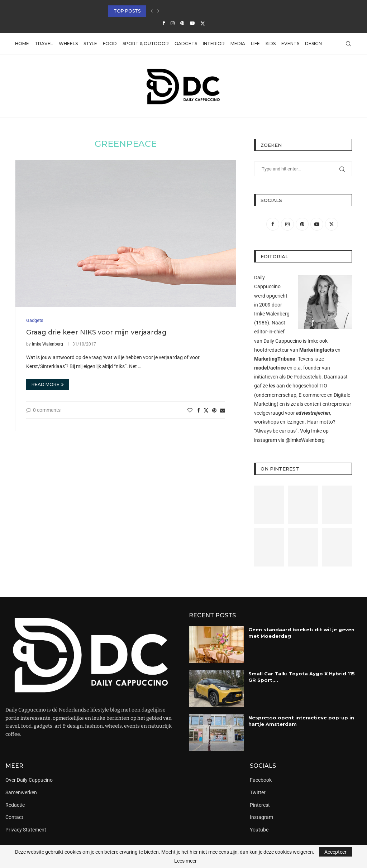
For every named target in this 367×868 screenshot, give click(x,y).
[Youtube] (192, 23)
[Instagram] (173, 23)
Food (110, 44)
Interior (214, 44)
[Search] (348, 44)
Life (255, 44)
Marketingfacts (317, 350)
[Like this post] (190, 410)
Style (90, 44)
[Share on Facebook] (199, 410)
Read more (48, 384)
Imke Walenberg (47, 344)
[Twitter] (203, 23)
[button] (152, 11)
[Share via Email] (223, 410)
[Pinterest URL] (269, 505)
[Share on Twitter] (206, 410)
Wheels (68, 44)
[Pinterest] (182, 23)
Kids (271, 44)
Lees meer (185, 861)
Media (238, 44)
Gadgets (186, 44)
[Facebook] (164, 23)
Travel (44, 44)
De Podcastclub (304, 377)
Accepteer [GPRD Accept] (335, 852)
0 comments (43, 410)
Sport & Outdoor (146, 44)
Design (313, 44)
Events (290, 44)
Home (22, 44)
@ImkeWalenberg (305, 440)
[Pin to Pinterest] (214, 410)
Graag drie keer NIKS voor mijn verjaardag (96, 332)
